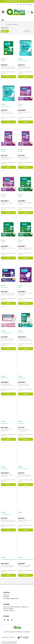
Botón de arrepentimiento (9, 642)
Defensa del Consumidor (8, 637)
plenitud (5, 28)
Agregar (8, 77)
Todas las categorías (12, 24)
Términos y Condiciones (24, 632)
